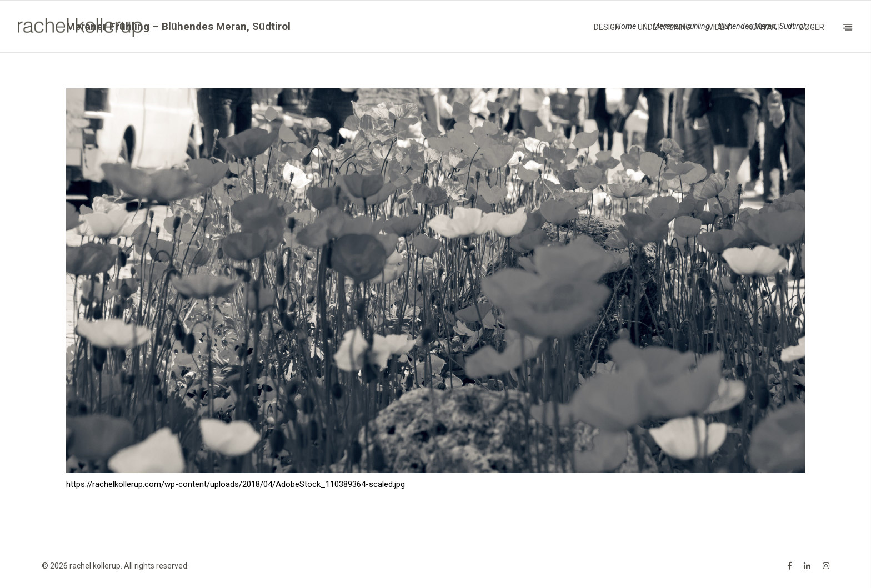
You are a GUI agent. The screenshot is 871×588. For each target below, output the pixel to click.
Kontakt (764, 27)
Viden (719, 27)
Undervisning (664, 27)
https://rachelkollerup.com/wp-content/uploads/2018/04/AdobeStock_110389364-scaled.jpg (236, 484)
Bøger (812, 27)
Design (607, 27)
